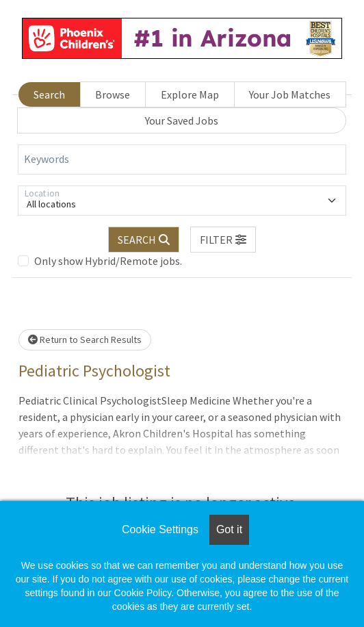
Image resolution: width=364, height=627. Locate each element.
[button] (223, 240)
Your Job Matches (290, 94)
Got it (229, 529)
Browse (113, 94)
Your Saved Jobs (182, 120)
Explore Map (190, 94)
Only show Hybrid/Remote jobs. (108, 261)
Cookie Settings (160, 529)
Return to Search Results (85, 340)
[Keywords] (182, 159)
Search (49, 94)
